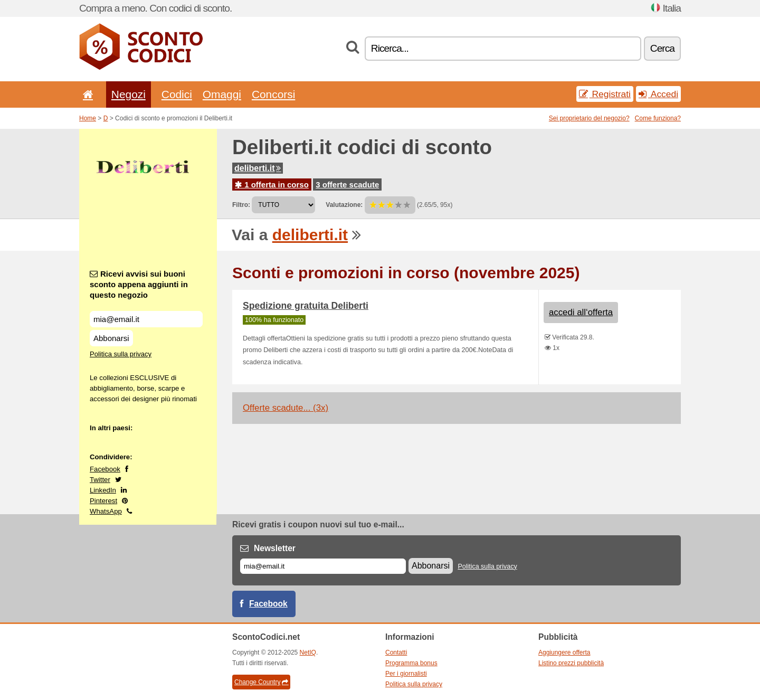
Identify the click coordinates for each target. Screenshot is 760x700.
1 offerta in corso (272, 185)
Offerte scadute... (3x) (286, 408)
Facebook (105, 469)
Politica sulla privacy (121, 354)
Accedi (658, 94)
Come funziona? (658, 118)
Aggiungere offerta (564, 652)
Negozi (129, 94)
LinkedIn (103, 490)
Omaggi (222, 94)
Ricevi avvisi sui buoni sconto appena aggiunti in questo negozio (139, 284)
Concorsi (273, 94)
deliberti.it (258, 168)
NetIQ (308, 652)
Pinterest (103, 501)
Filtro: (241, 205)
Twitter (100, 480)
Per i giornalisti (406, 674)
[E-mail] (323, 566)
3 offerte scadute (347, 185)
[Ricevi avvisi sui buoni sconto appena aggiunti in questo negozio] (146, 319)
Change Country (261, 682)
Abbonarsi (111, 338)
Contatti (396, 652)
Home (88, 118)
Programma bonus (411, 663)
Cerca (662, 48)
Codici (177, 94)
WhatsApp (106, 511)
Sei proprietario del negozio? (589, 118)
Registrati (605, 94)
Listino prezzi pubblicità (571, 663)
